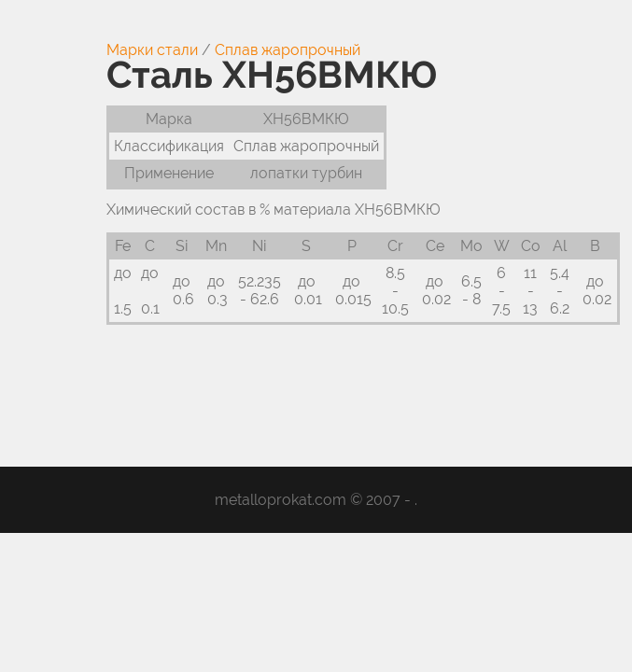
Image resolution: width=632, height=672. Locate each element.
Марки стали (152, 50)
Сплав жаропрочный (288, 50)
